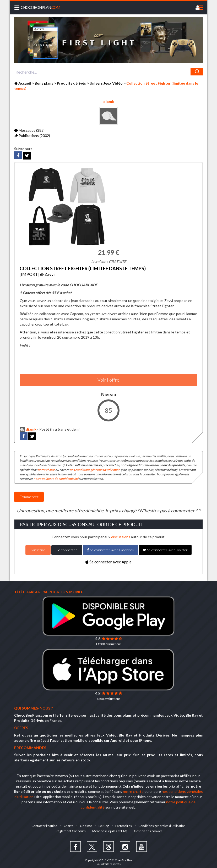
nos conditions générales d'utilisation (95, 468)
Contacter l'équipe (42, 824)
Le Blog (104, 824)
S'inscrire (38, 548)
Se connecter (67, 548)
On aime (86, 824)
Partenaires (125, 824)
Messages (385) (29, 130)
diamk (109, 101)
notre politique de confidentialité (56, 477)
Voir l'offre (108, 378)
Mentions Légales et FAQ (110, 829)
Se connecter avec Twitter (165, 548)
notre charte (46, 468)
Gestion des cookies (149, 829)
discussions (121, 535)
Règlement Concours (70, 829)
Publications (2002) (32, 136)
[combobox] (108, 72)
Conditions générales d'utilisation (164, 824)
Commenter (29, 495)
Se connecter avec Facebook (111, 548)
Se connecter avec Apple (108, 560)
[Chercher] (197, 72)
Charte (67, 824)
